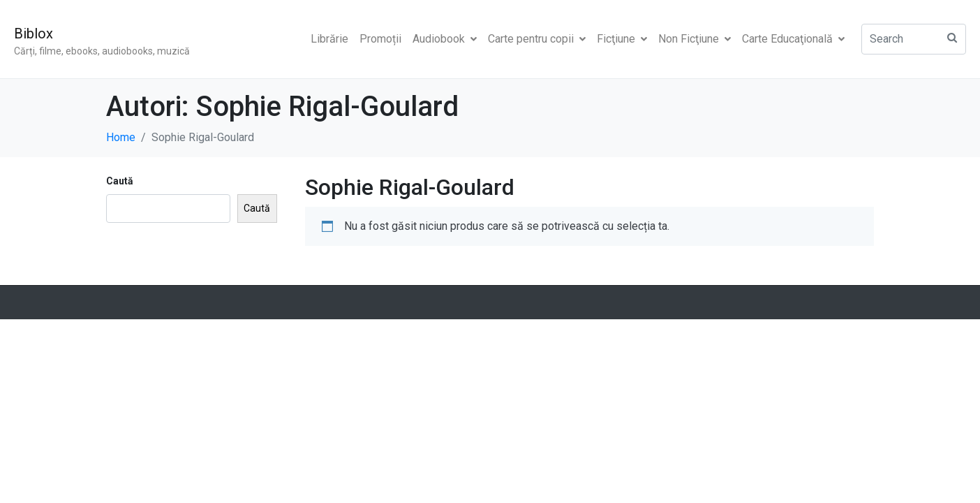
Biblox (34, 34)
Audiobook (445, 39)
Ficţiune (622, 39)
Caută (120, 181)
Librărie (329, 39)
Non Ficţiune (695, 39)
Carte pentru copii (537, 39)
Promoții (380, 39)
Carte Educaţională (793, 39)
